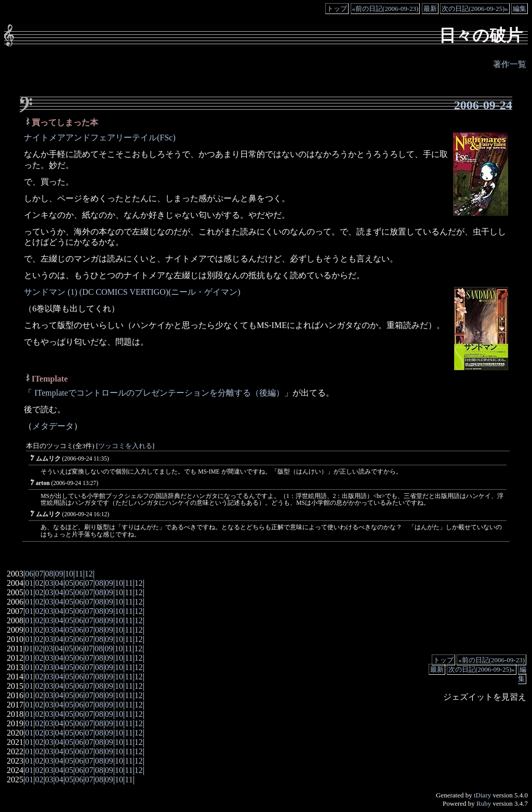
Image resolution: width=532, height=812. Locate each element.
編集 (520, 9)
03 (49, 583)
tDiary (482, 795)
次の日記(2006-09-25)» (475, 9)
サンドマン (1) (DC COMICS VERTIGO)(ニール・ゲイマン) (132, 292)
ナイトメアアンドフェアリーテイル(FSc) (100, 137)
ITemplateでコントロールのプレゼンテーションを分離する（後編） (158, 393)
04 (59, 583)
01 (29, 583)
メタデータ (53, 426)
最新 (430, 9)
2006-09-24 (483, 105)
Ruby (484, 803)
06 (29, 574)
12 (89, 574)
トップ (337, 9)
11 (79, 574)
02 (39, 583)
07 (39, 574)
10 (69, 574)
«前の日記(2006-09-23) (385, 9)
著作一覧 (510, 64)
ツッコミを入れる (125, 446)
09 (59, 574)
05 (69, 583)
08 (49, 574)
